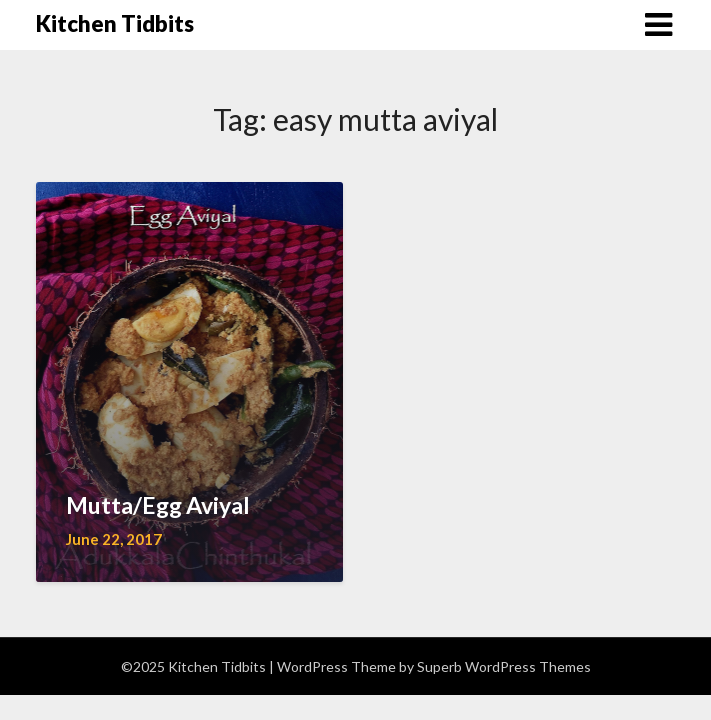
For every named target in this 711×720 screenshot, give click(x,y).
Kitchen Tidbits (115, 23)
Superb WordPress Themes (504, 666)
